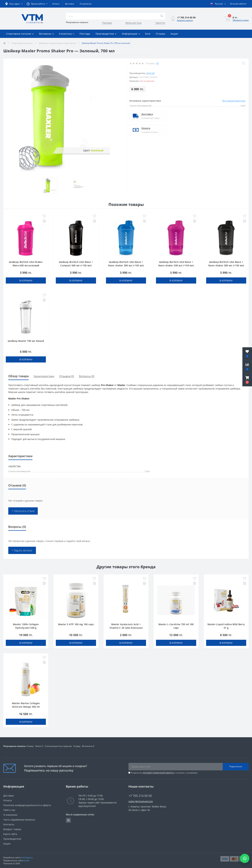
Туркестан (160, 23)
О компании (86, 4)
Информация (131, 34)
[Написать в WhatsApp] (245, 858)
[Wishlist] (243, 63)
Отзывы (161, 34)
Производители (106, 34)
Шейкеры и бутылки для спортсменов (57, 43)
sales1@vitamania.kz (141, 801)
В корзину (26, 280)
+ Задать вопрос (22, 550)
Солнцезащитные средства (58, 746)
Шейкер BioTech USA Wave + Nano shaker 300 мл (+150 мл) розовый (176, 265)
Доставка (70, 4)
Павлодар (107, 23)
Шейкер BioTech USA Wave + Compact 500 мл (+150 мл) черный (76, 265)
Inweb (27, 860)
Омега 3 (39, 746)
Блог (148, 34)
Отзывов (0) (67, 376)
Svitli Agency (27, 857)
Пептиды (85, 34)
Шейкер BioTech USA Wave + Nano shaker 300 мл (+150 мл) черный (226, 265)
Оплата (56, 4)
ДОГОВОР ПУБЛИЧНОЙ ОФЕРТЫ (158, 773)
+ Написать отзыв (23, 511)
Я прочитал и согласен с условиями (164, 773)
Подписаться (236, 766)
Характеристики (44, 376)
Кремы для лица (133, 23)
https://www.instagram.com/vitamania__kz (68, 820)
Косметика (67, 34)
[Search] (162, 16)
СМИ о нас (9, 810)
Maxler (151, 73)
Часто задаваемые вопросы (19, 820)
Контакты (9, 824)
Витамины (47, 34)
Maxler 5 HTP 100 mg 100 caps (76, 624)
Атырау (30, 746)
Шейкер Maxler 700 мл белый (26, 341)
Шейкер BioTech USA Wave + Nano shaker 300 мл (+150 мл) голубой (126, 265)
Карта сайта (10, 834)
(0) (157, 63)
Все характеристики (234, 101)
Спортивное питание (20, 34)
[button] (247, 380)
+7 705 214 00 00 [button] (140, 796)
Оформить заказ (241, 20)
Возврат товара (12, 829)
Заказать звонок (185, 20)
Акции (174, 34)
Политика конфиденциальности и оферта (27, 805)
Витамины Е (88, 746)
